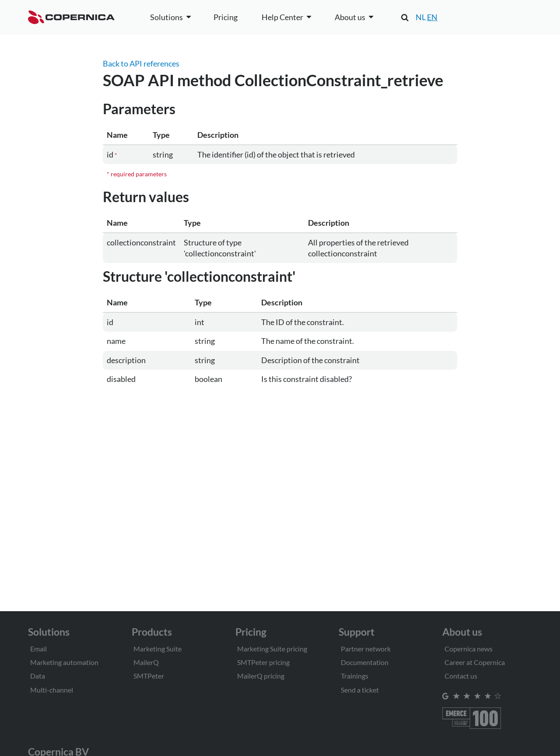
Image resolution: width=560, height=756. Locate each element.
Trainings (355, 676)
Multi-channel (52, 690)
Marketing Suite (157, 649)
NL (421, 17)
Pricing (226, 17)
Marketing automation (64, 662)
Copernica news (469, 649)
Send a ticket (360, 690)
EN (432, 17)
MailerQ (146, 662)
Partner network (366, 649)
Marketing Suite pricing (272, 649)
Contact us (461, 676)
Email (38, 649)
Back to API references (141, 63)
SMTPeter (149, 676)
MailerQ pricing (261, 676)
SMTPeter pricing (263, 662)
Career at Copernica (475, 662)
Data (38, 676)
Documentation (365, 662)
